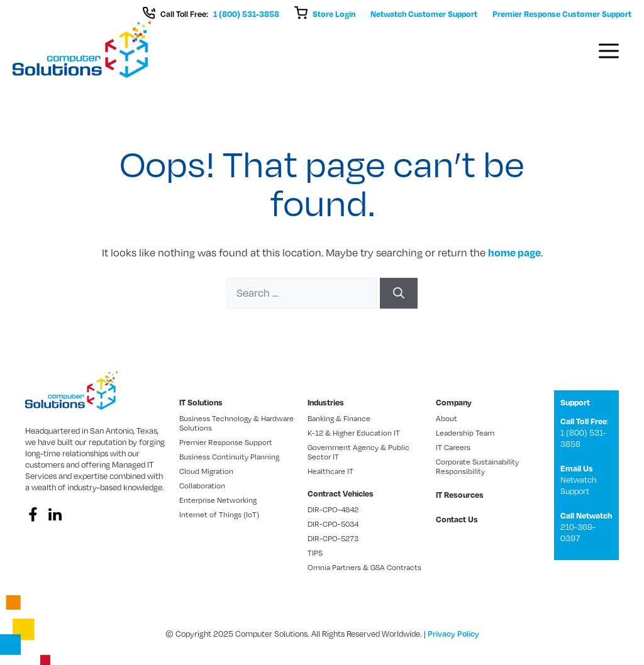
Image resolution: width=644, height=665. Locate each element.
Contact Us (457, 519)
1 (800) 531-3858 (246, 14)
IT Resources (460, 495)
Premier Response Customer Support (562, 14)
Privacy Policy (453, 634)
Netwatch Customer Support (424, 14)
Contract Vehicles (341, 493)
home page (514, 252)
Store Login (334, 14)
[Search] (399, 293)
